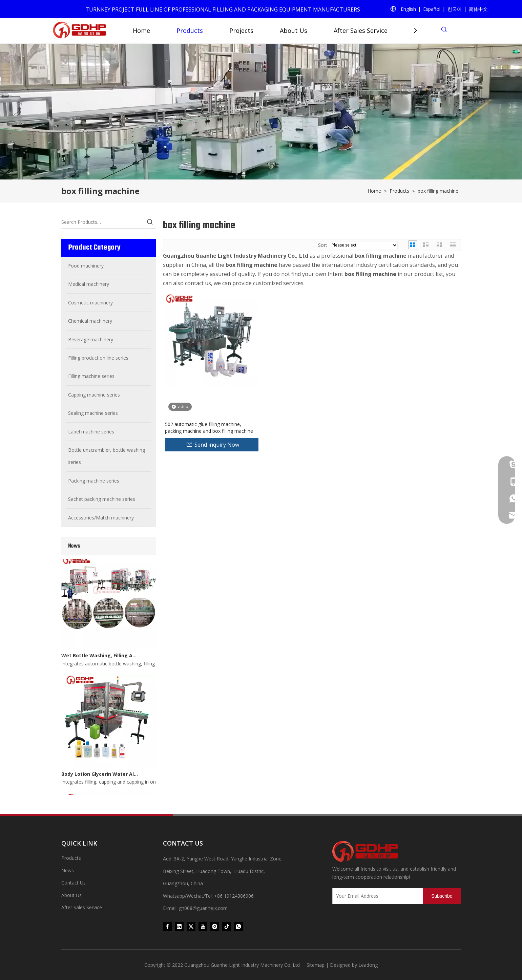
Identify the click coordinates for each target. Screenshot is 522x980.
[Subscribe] (442, 896)
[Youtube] (203, 926)
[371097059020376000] (397, 851)
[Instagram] (215, 926)
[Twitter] (191, 926)
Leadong (368, 965)
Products (190, 30)
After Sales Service (361, 30)
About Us (294, 30)
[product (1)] (261, 112)
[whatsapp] (238, 926)
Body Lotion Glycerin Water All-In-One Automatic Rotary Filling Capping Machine (100, 776)
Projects (241, 30)
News (68, 870)
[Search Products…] (103, 222)
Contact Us (74, 883)
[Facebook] (167, 926)
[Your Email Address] (376, 896)
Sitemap (316, 965)
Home (141, 30)
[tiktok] (227, 926)
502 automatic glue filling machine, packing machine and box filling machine (209, 428)
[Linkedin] (179, 926)
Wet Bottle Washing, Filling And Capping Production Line (100, 657)
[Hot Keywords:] (150, 222)
